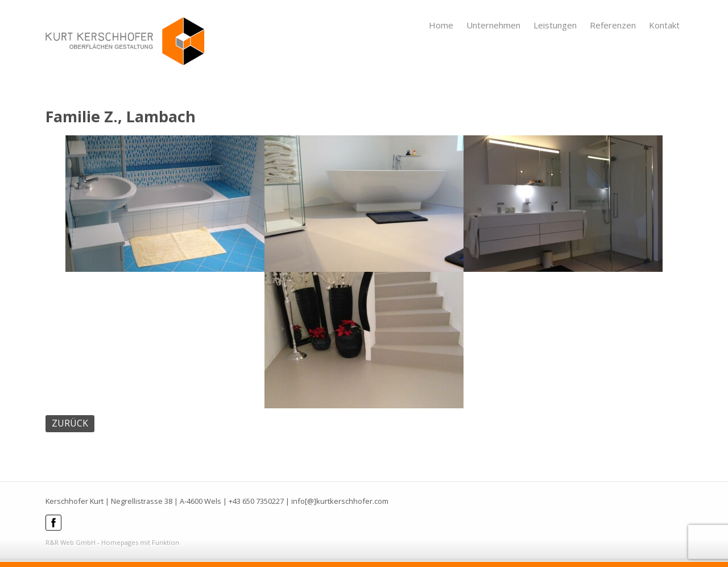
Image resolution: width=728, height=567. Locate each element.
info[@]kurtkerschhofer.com (340, 501)
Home (441, 25)
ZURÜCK (70, 423)
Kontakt (664, 25)
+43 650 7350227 (256, 501)
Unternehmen (493, 25)
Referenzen (613, 25)
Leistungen (555, 25)
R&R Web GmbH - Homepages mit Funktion (112, 542)
